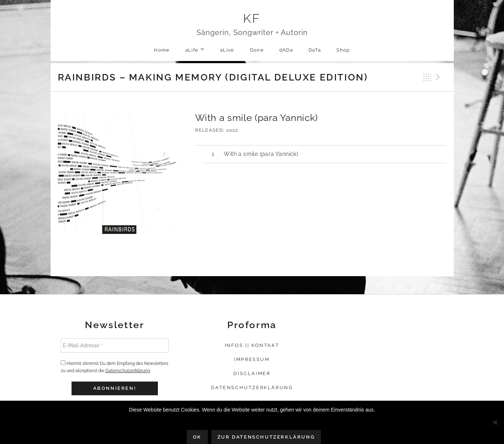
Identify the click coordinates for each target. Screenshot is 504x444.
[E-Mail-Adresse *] (115, 345)
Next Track (439, 77)
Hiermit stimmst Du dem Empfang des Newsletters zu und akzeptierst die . (115, 367)
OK (197, 437)
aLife (199, 50)
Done (257, 50)
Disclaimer (252, 373)
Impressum (252, 359)
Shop (343, 50)
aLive (227, 50)
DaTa (315, 50)
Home (162, 50)
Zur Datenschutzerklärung (266, 437)
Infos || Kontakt (252, 345)
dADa (286, 50)
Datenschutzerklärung (128, 371)
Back (427, 77)
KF (252, 18)
